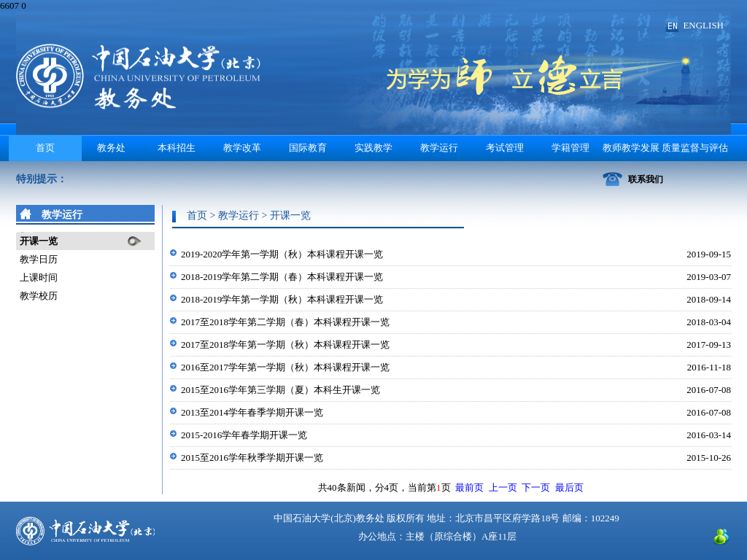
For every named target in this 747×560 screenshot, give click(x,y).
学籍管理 (570, 148)
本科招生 (177, 148)
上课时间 (39, 277)
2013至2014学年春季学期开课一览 (252, 412)
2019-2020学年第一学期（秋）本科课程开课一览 (282, 254)
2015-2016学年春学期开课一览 (244, 435)
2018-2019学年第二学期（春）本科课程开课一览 (282, 277)
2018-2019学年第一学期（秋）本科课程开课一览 (282, 299)
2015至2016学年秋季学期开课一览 (252, 458)
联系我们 (646, 179)
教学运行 (439, 148)
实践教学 (373, 148)
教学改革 (242, 148)
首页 (45, 148)
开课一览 (39, 241)
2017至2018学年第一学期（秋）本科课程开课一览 (285, 345)
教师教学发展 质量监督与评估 (665, 148)
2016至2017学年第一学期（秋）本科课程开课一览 (285, 367)
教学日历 (39, 259)
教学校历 (39, 296)
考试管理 (505, 148)
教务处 (111, 148)
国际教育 (308, 148)
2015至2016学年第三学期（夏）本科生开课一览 (280, 390)
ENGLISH (703, 25)
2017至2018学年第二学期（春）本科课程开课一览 (285, 322)
